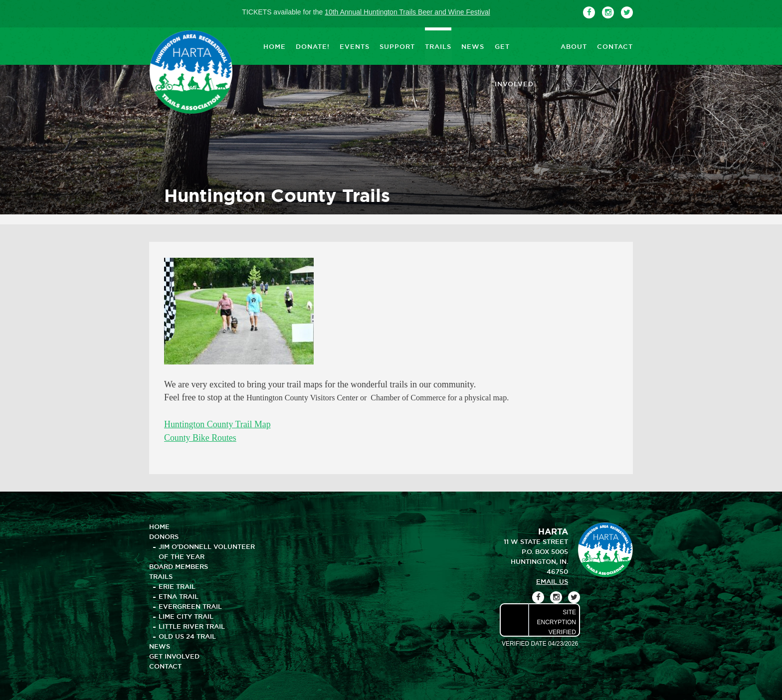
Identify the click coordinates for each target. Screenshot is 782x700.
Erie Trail (177, 585)
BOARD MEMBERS (179, 565)
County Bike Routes (200, 437)
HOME (275, 46)
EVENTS (355, 46)
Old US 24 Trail (187, 635)
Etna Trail (179, 595)
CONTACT (615, 46)
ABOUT (574, 46)
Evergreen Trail (190, 605)
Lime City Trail (186, 615)
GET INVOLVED (522, 46)
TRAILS (438, 46)
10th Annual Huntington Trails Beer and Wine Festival (407, 12)
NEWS (473, 46)
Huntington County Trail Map (218, 424)
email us (552, 580)
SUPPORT (397, 46)
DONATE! (313, 46)
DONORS (164, 535)
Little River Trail (192, 625)
